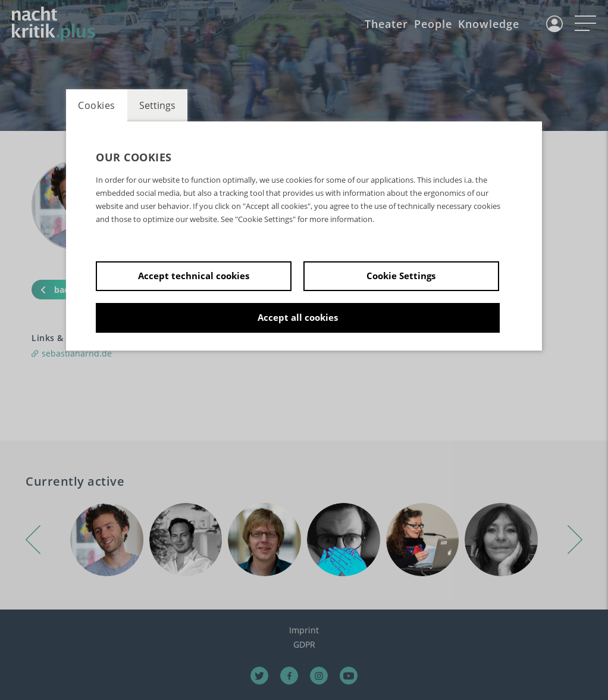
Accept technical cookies (194, 276)
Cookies (97, 105)
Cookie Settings (401, 276)
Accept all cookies (298, 317)
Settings (157, 105)
